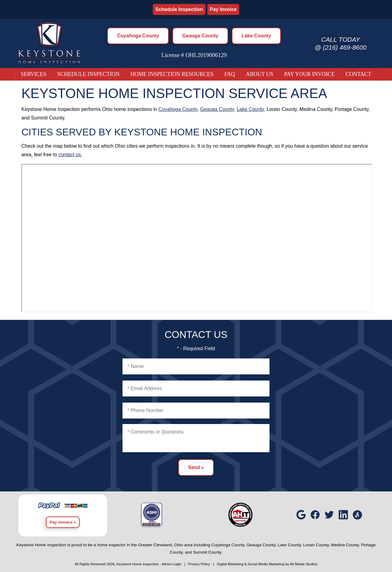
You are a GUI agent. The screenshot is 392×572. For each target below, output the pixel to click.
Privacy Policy (199, 564)
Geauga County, (218, 109)
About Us (260, 74)
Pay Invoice (223, 9)
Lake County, (251, 109)
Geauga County (200, 36)
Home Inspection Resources (172, 74)
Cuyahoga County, (178, 109)
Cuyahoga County (138, 36)
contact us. (70, 155)
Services (34, 74)
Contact (359, 74)
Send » (196, 467)
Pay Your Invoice (309, 74)
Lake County (256, 36)
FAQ (230, 74)
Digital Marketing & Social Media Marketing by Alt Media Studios (267, 564)
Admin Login (171, 564)
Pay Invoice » (63, 522)
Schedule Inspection (179, 9)
